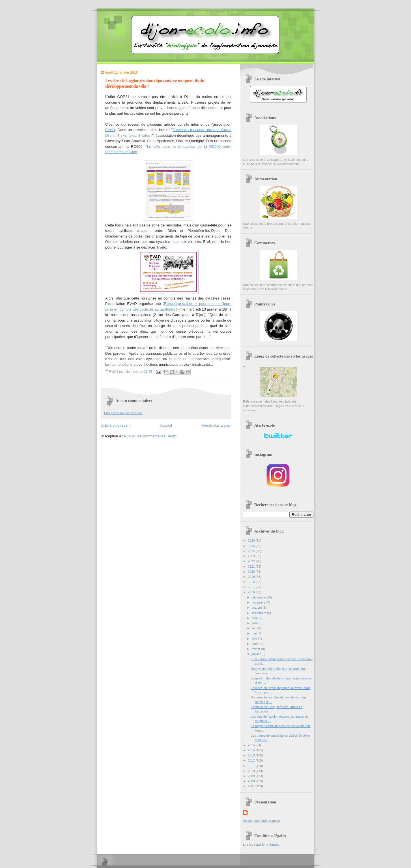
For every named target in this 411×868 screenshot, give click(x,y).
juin (254, 628)
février (256, 649)
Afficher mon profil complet (262, 821)
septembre (259, 613)
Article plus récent (116, 425)
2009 (252, 776)
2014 (252, 750)
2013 (252, 755)
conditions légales (266, 845)
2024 (252, 551)
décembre (259, 597)
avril (255, 639)
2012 (252, 760)
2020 (252, 572)
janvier (257, 654)
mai (254, 633)
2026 (252, 540)
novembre (259, 602)
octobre (257, 608)
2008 (252, 781)
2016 (252, 592)
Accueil (166, 425)
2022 (252, 561)
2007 (252, 786)
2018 (252, 582)
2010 (252, 771)
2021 (252, 566)
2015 (252, 745)
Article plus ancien (217, 425)
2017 (252, 587)
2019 (252, 577)
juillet (255, 623)
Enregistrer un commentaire (123, 413)
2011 (252, 766)
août (255, 618)
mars (255, 644)
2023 (252, 556)
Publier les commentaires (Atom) (151, 436)
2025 (252, 546)
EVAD (110, 130)
